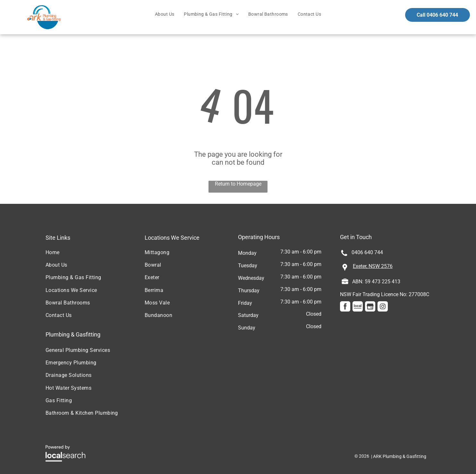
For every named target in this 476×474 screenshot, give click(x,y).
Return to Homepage (238, 184)
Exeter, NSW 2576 (373, 266)
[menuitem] (165, 14)
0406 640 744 (367, 252)
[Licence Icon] (345, 283)
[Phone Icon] (344, 255)
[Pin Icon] (345, 270)
